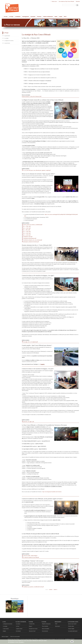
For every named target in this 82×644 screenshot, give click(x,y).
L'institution (18, 17)
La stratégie (6, 38)
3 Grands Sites (32, 624)
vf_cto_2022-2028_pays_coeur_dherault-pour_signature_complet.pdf (37, 170)
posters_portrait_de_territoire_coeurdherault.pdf (33, 225)
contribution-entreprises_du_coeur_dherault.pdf (33, 240)
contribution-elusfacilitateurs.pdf (30, 238)
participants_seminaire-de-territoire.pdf (31, 242)
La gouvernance (7, 36)
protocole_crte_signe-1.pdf (29, 422)
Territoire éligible (71, 629)
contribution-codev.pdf (28, 237)
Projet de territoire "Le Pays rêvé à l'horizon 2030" (32, 96)
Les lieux (18, 626)
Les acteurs (18, 624)
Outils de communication (15, 637)
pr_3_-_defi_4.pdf (27, 231)
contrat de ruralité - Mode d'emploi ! (30, 556)
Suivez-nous (54, 1)
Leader (61, 17)
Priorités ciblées (71, 626)
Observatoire (57, 626)
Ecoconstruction (45, 631)
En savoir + (22, 643)
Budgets (4, 631)
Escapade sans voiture (33, 629)
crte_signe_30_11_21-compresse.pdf (31, 342)
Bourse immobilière (46, 629)
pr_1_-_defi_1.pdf (27, 226)
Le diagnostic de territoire (9, 41)
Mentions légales (5, 637)
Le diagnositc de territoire (8, 624)
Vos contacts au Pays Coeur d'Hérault (66, 1)
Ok (72, 642)
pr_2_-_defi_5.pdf (27, 233)
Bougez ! (31, 626)
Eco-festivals (18, 631)
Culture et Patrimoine (48, 17)
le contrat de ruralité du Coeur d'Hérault (31, 557)
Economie (33, 17)
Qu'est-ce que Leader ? (72, 624)
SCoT (65, 17)
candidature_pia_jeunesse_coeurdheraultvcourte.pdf (34, 587)
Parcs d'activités (45, 626)
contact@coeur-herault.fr (70, 639)
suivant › (51, 589)
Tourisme (39, 17)
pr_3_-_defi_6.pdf (27, 235)
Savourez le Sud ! (32, 631)
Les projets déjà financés (73, 631)
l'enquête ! (43, 364)
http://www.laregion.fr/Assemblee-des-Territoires (52, 492)
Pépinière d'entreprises (46, 624)
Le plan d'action (7, 43)
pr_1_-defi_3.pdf (27, 230)
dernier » (56, 589)
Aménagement (26, 17)
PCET (56, 624)
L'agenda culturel (19, 629)
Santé (56, 17)
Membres (78, 1)
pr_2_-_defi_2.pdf (27, 228)
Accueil (6, 17)
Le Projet (11, 17)
